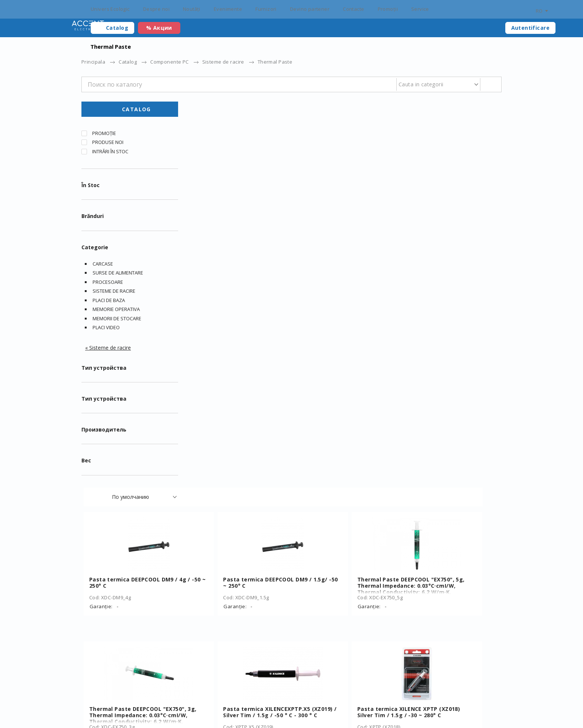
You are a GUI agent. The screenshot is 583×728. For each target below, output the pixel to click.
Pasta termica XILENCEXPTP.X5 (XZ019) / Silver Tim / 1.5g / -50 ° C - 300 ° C (344, 332)
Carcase (103, 267)
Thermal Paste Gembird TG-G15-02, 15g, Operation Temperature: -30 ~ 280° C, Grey (345, 591)
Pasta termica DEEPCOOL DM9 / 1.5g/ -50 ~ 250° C (344, 199)
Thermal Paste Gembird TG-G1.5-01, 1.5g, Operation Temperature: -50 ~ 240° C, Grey (240, 591)
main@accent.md (481, 698)
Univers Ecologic (110, 9)
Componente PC (169, 62)
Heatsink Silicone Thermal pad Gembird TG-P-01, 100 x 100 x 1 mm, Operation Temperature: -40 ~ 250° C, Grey (343, 465)
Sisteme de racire (223, 62)
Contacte (353, 9)
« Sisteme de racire (108, 351)
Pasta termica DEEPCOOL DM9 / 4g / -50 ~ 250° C (239, 199)
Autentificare (530, 28)
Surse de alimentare (118, 276)
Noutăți (192, 9)
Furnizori (266, 9)
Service (420, 9)
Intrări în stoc (110, 154)
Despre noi (156, 9)
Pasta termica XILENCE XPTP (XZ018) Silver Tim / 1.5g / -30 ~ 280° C (449, 332)
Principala (93, 62)
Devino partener (310, 9)
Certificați (194, 698)
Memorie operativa (116, 312)
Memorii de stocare (117, 321)
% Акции (159, 28)
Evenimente (228, 9)
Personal (389, 698)
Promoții (388, 9)
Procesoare (108, 285)
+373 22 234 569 (437, 698)
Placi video (106, 330)
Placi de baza (109, 303)
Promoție (104, 136)
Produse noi (108, 145)
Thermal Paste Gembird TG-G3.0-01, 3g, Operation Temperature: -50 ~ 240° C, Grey (450, 461)
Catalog (117, 28)
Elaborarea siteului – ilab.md (129, 710)
